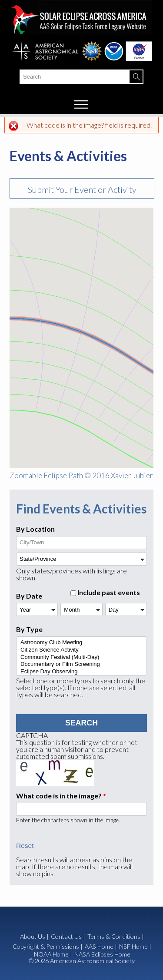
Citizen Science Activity (81, 650)
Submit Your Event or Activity (82, 189)
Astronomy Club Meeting (81, 643)
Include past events (109, 592)
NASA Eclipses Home (102, 954)
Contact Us (66, 937)
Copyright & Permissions (46, 946)
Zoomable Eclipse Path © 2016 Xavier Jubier (81, 475)
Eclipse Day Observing (81, 672)
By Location (35, 529)
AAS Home (99, 947)
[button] (107, 344)
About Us (33, 937)
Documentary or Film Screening (81, 664)
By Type (29, 629)
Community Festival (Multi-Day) (81, 657)
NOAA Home (51, 954)
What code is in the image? (61, 796)
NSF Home (133, 947)
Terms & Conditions (114, 936)
